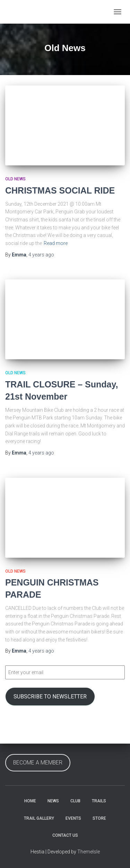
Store (99, 818)
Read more (56, 243)
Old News (15, 179)
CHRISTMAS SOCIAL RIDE (60, 190)
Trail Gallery (39, 818)
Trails (99, 801)
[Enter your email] (65, 673)
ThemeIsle (89, 852)
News (53, 801)
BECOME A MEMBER (38, 763)
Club (75, 801)
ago (41, 255)
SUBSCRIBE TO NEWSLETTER (50, 697)
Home (30, 801)
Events (73, 818)
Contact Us (65, 835)
